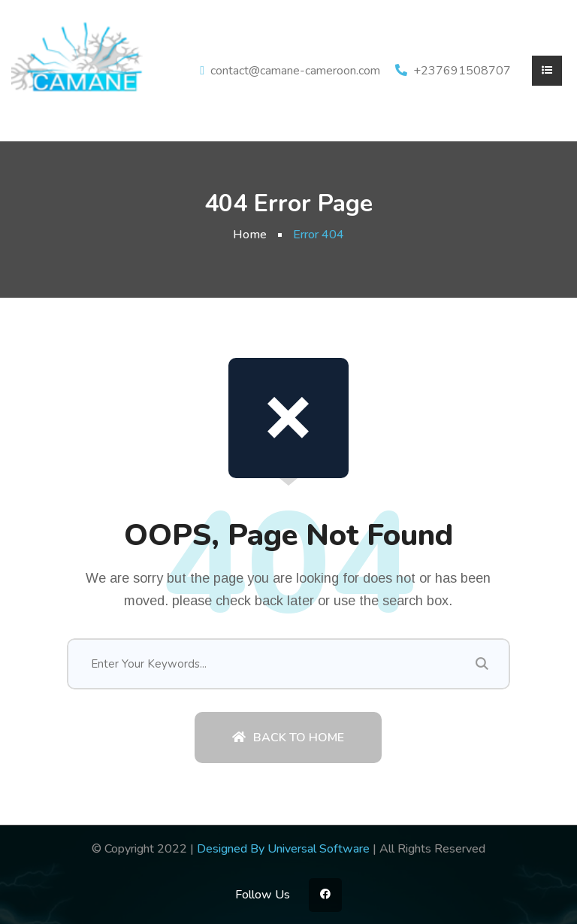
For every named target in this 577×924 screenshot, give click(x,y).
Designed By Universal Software (283, 849)
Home (250, 235)
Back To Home (288, 738)
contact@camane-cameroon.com (295, 71)
